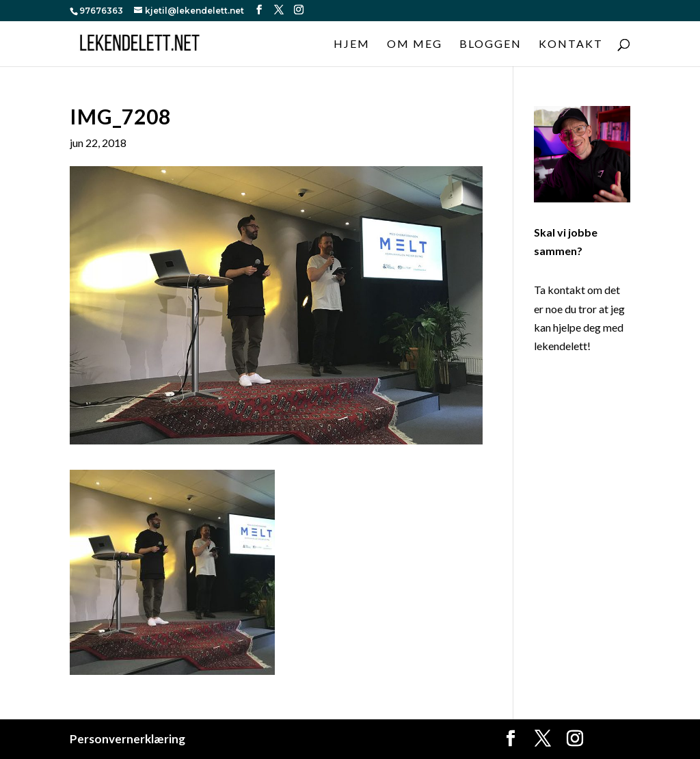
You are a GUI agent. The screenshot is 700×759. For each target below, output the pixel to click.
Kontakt (571, 44)
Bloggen (490, 44)
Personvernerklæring (127, 739)
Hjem (352, 44)
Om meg (415, 44)
